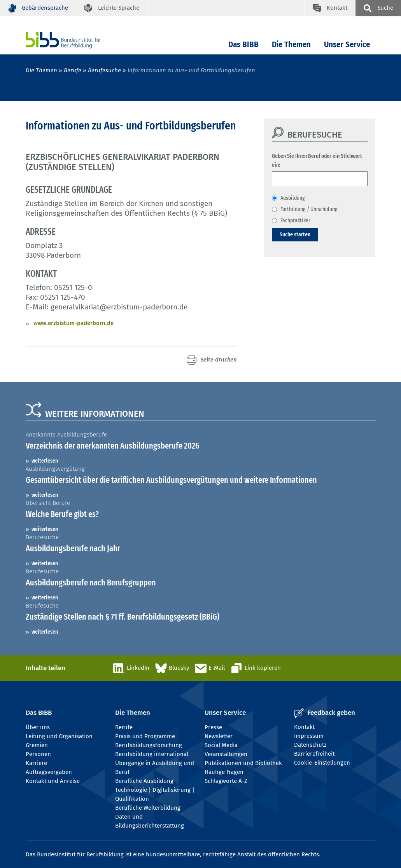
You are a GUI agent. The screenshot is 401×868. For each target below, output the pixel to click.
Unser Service (347, 45)
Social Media (221, 745)
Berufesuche (104, 70)
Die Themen (291, 45)
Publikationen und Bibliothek (243, 763)
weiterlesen (45, 461)
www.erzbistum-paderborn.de (74, 323)
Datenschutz (310, 745)
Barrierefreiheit (314, 754)
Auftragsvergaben (49, 772)
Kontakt (304, 727)
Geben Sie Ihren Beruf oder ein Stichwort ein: (317, 160)
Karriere (36, 763)
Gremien (37, 745)
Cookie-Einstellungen (322, 763)
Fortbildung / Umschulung (309, 209)
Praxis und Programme (145, 736)
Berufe (73, 70)
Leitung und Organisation (59, 736)
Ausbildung (293, 198)
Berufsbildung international (152, 754)
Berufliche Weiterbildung (148, 808)
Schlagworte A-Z (226, 781)
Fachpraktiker (295, 220)
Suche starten (295, 234)
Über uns (38, 727)
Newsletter (219, 736)
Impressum (309, 736)
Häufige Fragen (224, 772)
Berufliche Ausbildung (144, 781)
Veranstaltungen (226, 754)
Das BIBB (243, 45)
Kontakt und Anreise (53, 781)
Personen (38, 754)
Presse (213, 727)
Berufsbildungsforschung (149, 745)
